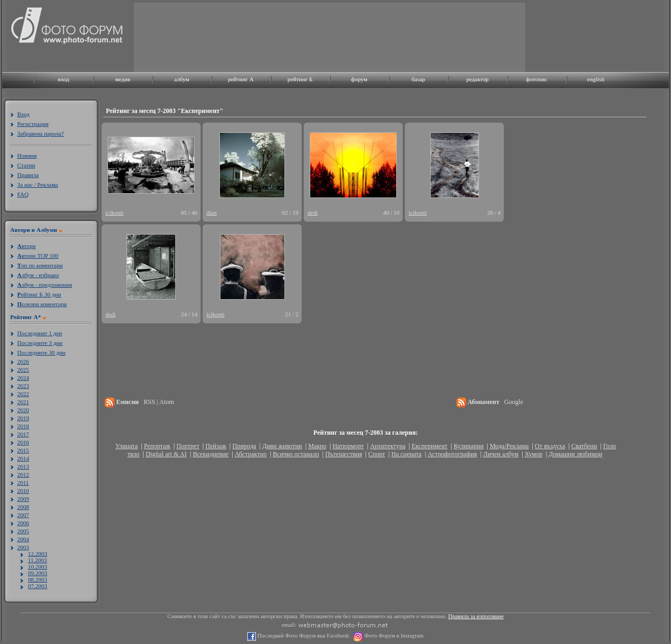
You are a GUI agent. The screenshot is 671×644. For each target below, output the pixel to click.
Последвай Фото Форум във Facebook (302, 636)
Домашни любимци (575, 454)
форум (359, 79)
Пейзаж (216, 446)
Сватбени (584, 446)
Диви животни (282, 446)
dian (212, 213)
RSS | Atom (159, 402)
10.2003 (38, 567)
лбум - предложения (45, 285)
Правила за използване (476, 616)
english (596, 79)
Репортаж (157, 446)
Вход (23, 114)
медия (123, 79)
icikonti (115, 213)
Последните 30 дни (41, 352)
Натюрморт (348, 446)
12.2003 (38, 554)
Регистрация (33, 124)
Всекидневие (211, 454)
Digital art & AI (166, 454)
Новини (27, 155)
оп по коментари (40, 265)
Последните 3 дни (40, 343)
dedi (313, 213)
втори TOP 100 (38, 256)
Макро (317, 446)
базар (418, 79)
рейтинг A (241, 79)
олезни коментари (42, 304)
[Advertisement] (168, 36)
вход (63, 79)
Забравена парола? (41, 133)
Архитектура (388, 446)
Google (514, 402)
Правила (28, 175)
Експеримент (429, 446)
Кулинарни (469, 446)
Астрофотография (452, 454)
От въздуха (550, 446)
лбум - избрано (38, 275)
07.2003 (38, 586)
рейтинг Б (300, 79)
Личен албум (501, 454)
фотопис (536, 79)
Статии (26, 165)
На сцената (406, 454)
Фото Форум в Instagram (393, 636)
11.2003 (37, 560)
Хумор (534, 454)
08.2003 (38, 579)
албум (182, 79)
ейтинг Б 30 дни (39, 294)
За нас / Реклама (38, 185)
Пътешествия (344, 454)
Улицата (127, 446)
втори (26, 246)
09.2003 (38, 573)
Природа (244, 446)
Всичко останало (296, 454)
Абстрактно (251, 454)
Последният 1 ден (40, 333)
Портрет (188, 446)
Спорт (377, 454)
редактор (477, 79)
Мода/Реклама (509, 446)
